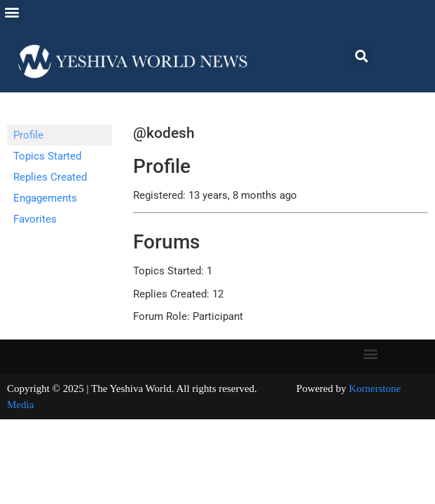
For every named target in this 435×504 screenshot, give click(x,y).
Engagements (45, 198)
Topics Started (47, 156)
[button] (12, 12)
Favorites (35, 219)
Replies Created (50, 177)
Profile (28, 135)
